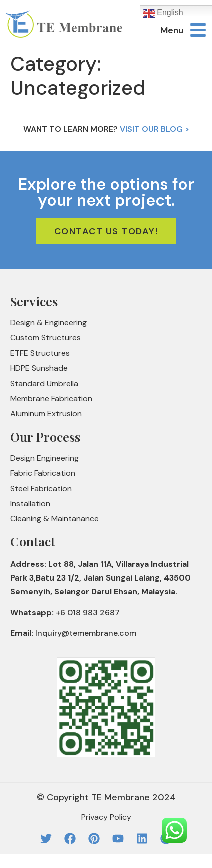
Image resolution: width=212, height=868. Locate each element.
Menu (172, 30)
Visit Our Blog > (155, 129)
